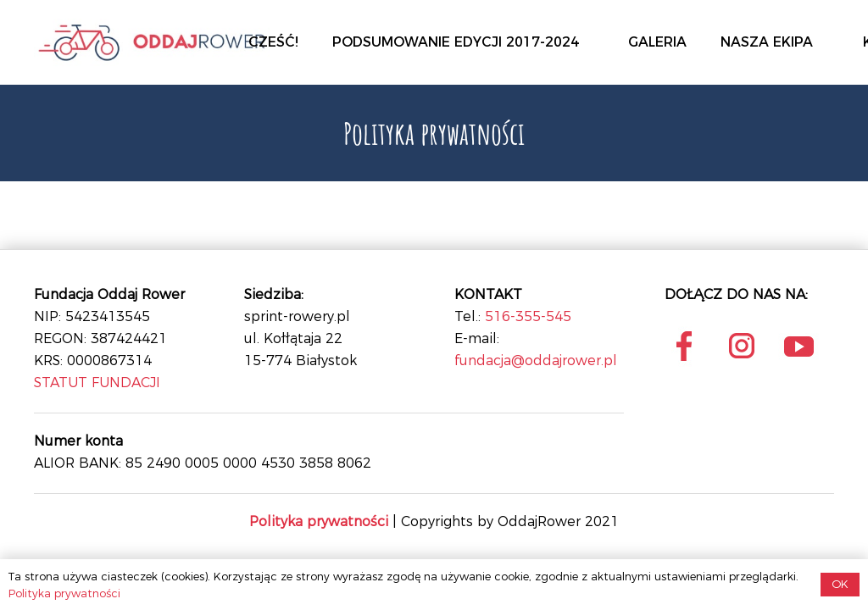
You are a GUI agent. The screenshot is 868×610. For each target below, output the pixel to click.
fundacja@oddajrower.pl (536, 360)
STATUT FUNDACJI (97, 383)
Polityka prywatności (64, 593)
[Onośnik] (152, 42)
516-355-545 (528, 316)
